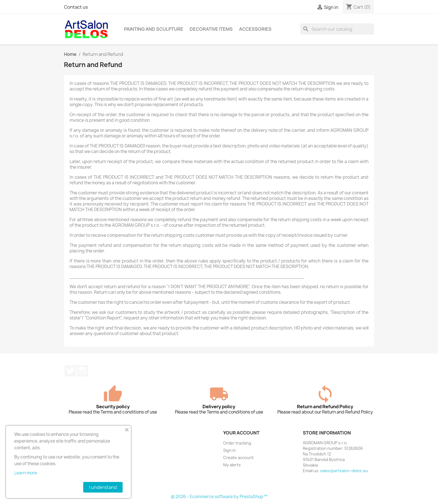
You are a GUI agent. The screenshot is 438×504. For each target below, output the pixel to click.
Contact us (76, 7)
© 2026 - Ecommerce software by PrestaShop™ (219, 497)
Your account (241, 433)
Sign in (229, 450)
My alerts (232, 465)
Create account (238, 458)
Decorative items (211, 29)
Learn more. (26, 473)
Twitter (70, 371)
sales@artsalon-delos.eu (344, 471)
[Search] (337, 29)
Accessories (255, 29)
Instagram (82, 371)
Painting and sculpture (154, 29)
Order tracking (237, 443)
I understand (103, 487)
